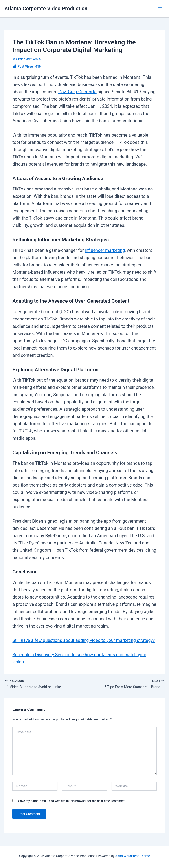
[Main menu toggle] (160, 9)
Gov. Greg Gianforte (77, 92)
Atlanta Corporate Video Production (46, 9)
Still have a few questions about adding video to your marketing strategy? (84, 640)
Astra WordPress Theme (133, 856)
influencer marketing (105, 250)
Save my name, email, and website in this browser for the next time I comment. (72, 801)
